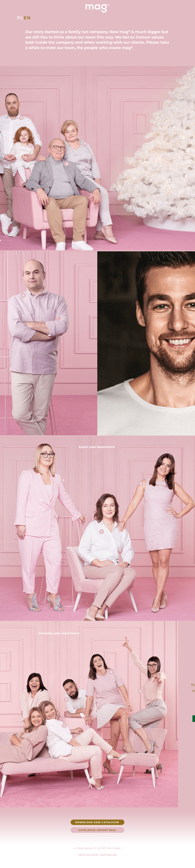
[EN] (28, 18)
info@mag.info (108, 855)
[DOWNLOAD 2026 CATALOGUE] (97, 822)
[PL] (21, 18)
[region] (41, 109)
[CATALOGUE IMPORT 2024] (97, 830)
